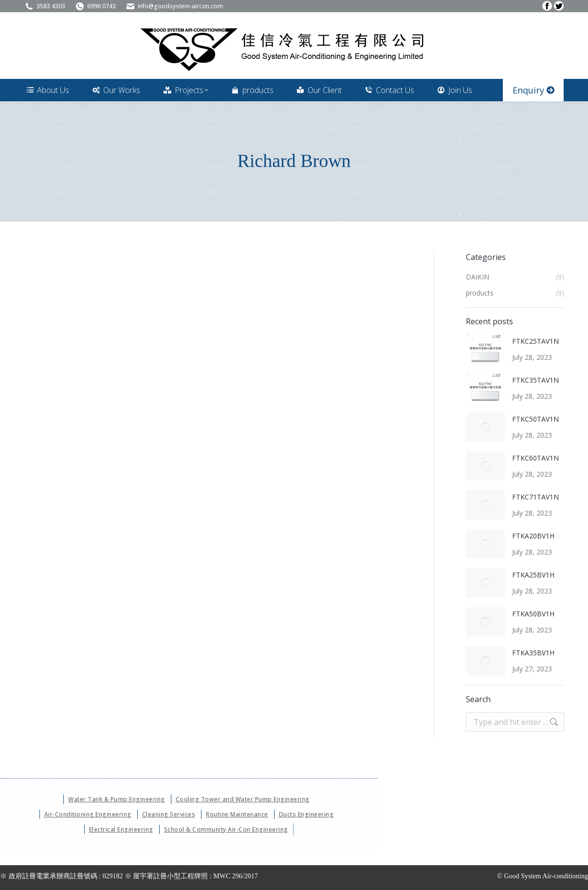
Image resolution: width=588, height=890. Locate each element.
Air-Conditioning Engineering (88, 814)
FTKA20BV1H (533, 536)
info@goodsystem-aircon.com (174, 6)
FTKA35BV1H (533, 653)
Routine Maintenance (237, 814)
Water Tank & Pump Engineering (117, 799)
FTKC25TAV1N (535, 341)
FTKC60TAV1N (535, 458)
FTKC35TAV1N (535, 380)
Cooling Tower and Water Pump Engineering (243, 799)
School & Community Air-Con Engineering (226, 829)
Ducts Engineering (306, 814)
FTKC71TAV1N (535, 497)
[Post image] (485, 349)
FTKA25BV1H (533, 575)
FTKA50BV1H (533, 614)
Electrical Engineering (121, 829)
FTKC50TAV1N (535, 419)
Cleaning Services (169, 814)
